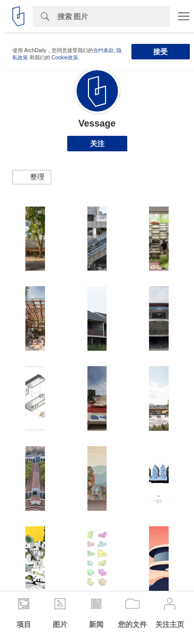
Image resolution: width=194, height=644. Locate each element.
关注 (97, 144)
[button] (32, 177)
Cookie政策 (65, 58)
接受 (160, 52)
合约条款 (103, 50)
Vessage (97, 123)
